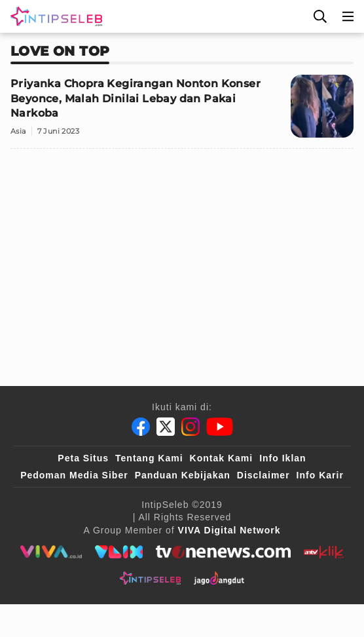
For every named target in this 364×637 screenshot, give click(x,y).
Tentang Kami (149, 458)
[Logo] (54, 16)
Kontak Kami (222, 458)
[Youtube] (220, 427)
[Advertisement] (182, 251)
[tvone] (223, 552)
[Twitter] (166, 427)
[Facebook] (141, 427)
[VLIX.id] (119, 552)
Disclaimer (264, 475)
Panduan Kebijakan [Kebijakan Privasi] (183, 475)
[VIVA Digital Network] (229, 530)
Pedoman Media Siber (74, 475)
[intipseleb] (150, 578)
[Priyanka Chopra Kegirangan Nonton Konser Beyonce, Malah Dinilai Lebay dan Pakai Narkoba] (182, 112)
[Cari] (320, 16)
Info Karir (320, 475)
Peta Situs (83, 458)
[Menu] (348, 16)
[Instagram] (191, 427)
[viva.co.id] (51, 552)
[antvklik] (324, 552)
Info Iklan (282, 458)
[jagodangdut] (219, 578)
